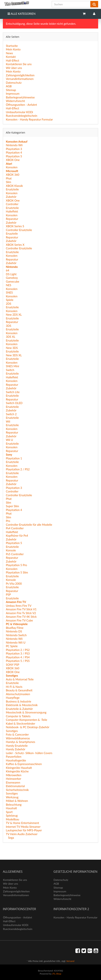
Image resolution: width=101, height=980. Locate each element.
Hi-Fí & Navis (14, 687)
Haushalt (11, 808)
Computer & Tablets (18, 716)
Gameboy (12, 278)
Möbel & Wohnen (17, 801)
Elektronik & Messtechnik (22, 705)
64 (7, 270)
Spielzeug (12, 815)
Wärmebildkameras (18, 738)
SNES (9, 292)
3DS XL (11, 337)
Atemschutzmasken (18, 694)
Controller (12, 204)
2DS (9, 304)
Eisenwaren (13, 782)
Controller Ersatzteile (19, 230)
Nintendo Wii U (16, 642)
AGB (9, 86)
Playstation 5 (14, 156)
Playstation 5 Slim (17, 572)
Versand (70, 961)
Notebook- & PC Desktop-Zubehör (28, 727)
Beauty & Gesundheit (19, 690)
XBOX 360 (13, 175)
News (9, 53)
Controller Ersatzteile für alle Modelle (29, 525)
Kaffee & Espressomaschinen (24, 764)
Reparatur (12, 219)
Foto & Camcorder (17, 734)
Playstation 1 (14, 458)
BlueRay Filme (15, 628)
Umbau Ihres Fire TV (19, 606)
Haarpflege (13, 698)
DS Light (11, 274)
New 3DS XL (14, 355)
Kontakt (11, 57)
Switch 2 (11, 414)
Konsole (11, 550)
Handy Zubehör (16, 749)
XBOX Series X (15, 245)
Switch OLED (14, 403)
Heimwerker (14, 779)
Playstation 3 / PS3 (18, 653)
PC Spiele (12, 646)
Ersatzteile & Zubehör (19, 709)
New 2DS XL (14, 315)
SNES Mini (13, 366)
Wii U (9, 440)
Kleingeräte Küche (17, 771)
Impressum (13, 94)
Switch (10, 370)
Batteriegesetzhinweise (20, 97)
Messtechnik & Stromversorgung (26, 712)
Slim (9, 182)
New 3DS (12, 348)
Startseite (12, 46)
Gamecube (13, 281)
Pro (8, 521)
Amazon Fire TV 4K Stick (21, 617)
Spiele (10, 300)
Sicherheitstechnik (17, 790)
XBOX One (13, 160)
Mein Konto (13, 49)
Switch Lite (13, 392)
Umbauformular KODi (19, 112)
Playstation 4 (14, 152)
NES (9, 285)
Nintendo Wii (14, 145)
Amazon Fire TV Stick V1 (21, 609)
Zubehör (11, 197)
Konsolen (12, 167)
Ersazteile (12, 233)
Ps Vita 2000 (14, 584)
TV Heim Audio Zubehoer (22, 834)
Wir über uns (14, 68)
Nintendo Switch (16, 635)
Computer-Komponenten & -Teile (27, 720)
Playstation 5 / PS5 (18, 661)
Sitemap (11, 90)
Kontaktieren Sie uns (19, 64)
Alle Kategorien (22, 14)
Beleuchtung (14, 805)
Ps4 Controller (15, 528)
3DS (9, 326)
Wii (8, 421)
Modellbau (13, 819)
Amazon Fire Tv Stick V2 (21, 613)
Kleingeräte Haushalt (19, 768)
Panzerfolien (14, 757)
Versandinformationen (20, 79)
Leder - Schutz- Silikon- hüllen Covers (29, 753)
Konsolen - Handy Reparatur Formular (29, 119)
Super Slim (12, 506)
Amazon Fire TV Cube (19, 620)
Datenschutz (14, 83)
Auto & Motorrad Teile (20, 679)
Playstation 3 (14, 149)
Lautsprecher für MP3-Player (24, 830)
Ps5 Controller (15, 554)
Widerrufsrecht (15, 101)
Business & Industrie (19, 701)
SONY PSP (13, 665)
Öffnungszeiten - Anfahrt (21, 105)
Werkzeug (12, 797)
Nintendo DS (14, 631)
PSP (8, 594)
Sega (11, 838)
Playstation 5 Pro (16, 565)
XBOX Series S (15, 226)
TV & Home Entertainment (22, 823)
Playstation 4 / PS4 (18, 657)
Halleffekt (12, 211)
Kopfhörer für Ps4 (17, 536)
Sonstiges (12, 731)
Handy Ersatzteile (17, 746)
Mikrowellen (14, 775)
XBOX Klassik (14, 186)
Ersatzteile (12, 189)
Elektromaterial (15, 786)
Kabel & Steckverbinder (20, 723)
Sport (9, 812)
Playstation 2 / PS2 (18, 469)
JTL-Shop (57, 974)
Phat (9, 178)
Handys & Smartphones (21, 742)
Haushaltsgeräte (16, 760)
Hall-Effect (13, 60)
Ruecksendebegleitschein (22, 116)
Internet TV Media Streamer (23, 827)
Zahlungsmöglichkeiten (20, 75)
